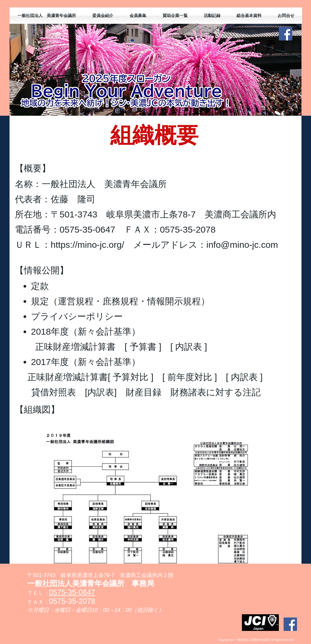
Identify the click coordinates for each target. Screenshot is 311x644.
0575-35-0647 (72, 592)
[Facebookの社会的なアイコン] (286, 34)
